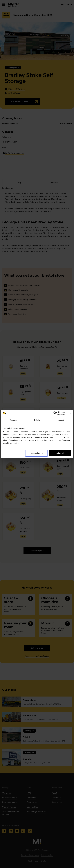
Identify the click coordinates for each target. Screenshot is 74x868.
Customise (37, 453)
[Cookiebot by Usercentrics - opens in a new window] (55, 413)
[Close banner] (70, 413)
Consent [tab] (13, 420)
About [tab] (61, 420)
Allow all (60, 453)
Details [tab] (37, 420)
